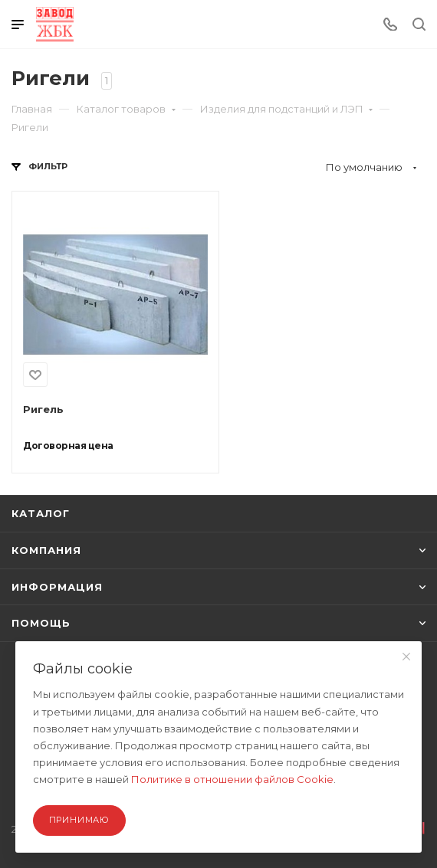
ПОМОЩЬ (219, 623)
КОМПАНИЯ (219, 550)
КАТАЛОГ (41, 513)
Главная (32, 109)
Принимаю (79, 820)
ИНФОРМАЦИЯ (219, 587)
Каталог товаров (126, 109)
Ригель (43, 409)
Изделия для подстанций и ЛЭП (287, 109)
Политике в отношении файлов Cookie (232, 779)
